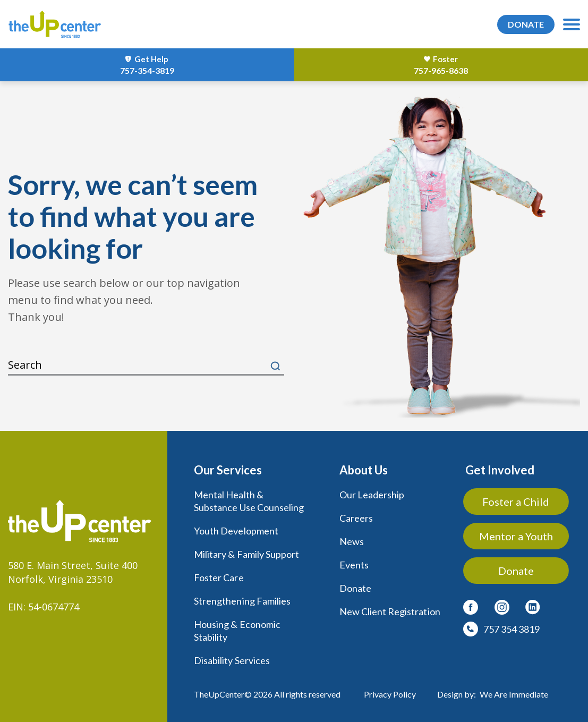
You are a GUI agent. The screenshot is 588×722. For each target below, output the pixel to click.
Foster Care (219, 577)
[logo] (55, 24)
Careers (356, 518)
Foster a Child (517, 502)
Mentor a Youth (517, 536)
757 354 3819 (512, 629)
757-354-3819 (147, 70)
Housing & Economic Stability (237, 631)
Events (354, 565)
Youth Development (236, 531)
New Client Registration (390, 611)
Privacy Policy (390, 694)
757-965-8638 (441, 70)
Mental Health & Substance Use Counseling (249, 501)
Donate (355, 588)
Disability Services (232, 660)
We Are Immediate (514, 694)
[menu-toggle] (572, 24)
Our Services (228, 470)
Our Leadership (372, 495)
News (352, 541)
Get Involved (500, 470)
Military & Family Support (246, 554)
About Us (364, 470)
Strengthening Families (242, 601)
